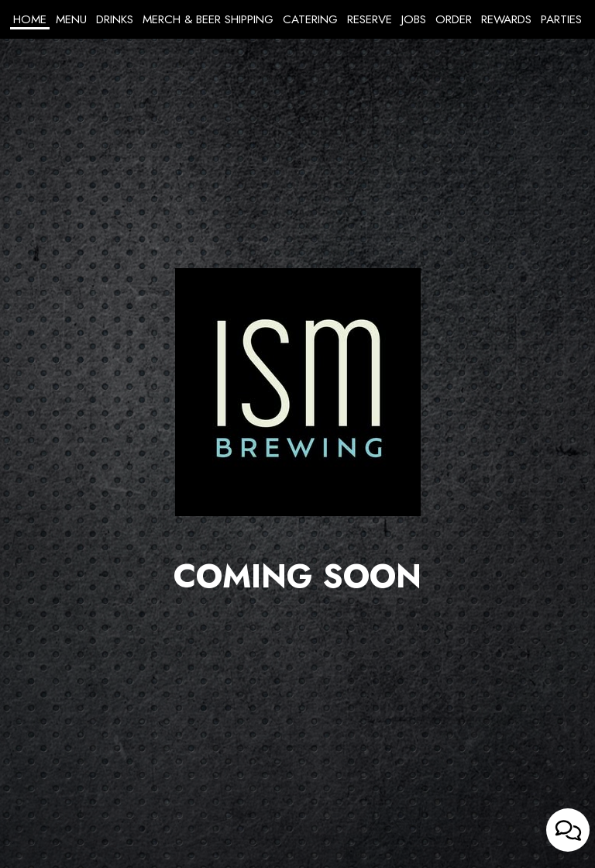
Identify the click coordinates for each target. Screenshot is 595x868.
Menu (71, 19)
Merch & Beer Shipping (208, 19)
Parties (561, 19)
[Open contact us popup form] (568, 830)
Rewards (506, 19)
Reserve (370, 19)
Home (30, 19)
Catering (310, 19)
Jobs (414, 19)
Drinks (115, 19)
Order (454, 19)
